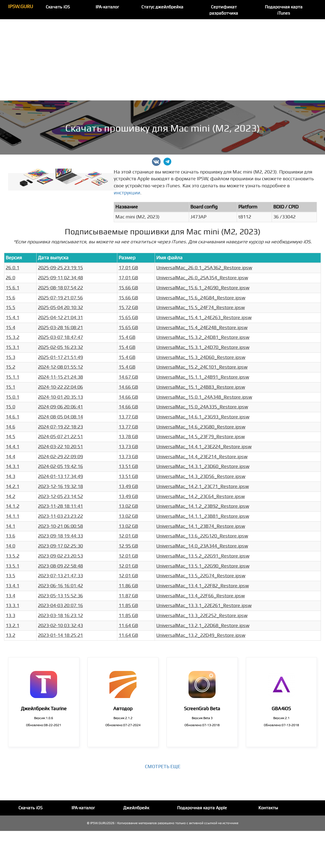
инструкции (127, 193)
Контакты (268, 808)
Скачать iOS (58, 7)
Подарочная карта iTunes (284, 10)
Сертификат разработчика (224, 10)
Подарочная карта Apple (202, 808)
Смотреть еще (163, 767)
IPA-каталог (107, 7)
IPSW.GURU (21, 7)
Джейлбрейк (136, 808)
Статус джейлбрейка (162, 7)
